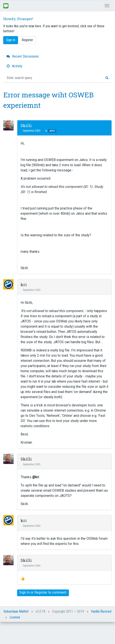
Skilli (26, 125)
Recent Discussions (23, 56)
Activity (14, 66)
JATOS (52, 131)
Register (27, 40)
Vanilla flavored (101, 611)
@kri (36, 477)
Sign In (11, 40)
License (15, 617)
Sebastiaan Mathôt (16, 611)
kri (24, 284)
